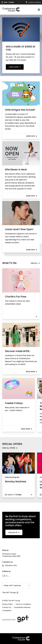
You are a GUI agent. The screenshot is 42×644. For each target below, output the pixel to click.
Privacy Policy (8, 604)
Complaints (7, 611)
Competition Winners (22, 607)
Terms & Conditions (23, 604)
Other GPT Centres (12, 586)
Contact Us (7, 607)
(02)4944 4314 (11, 566)
